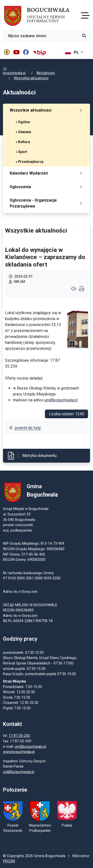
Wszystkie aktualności (31, 78)
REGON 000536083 (18, 610)
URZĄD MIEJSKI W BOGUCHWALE (30, 605)
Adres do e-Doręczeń (20, 616)
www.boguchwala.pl (19, 752)
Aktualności (46, 73)
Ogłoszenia (47, 187)
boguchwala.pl (14, 73)
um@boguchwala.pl (61, 400)
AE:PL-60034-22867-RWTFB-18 (28, 621)
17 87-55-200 (19, 736)
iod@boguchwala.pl (19, 772)
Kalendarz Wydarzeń (47, 173)
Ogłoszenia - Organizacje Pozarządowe (47, 203)
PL (72, 52)
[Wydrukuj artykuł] (82, 289)
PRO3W (9, 861)
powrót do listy (25, 428)
